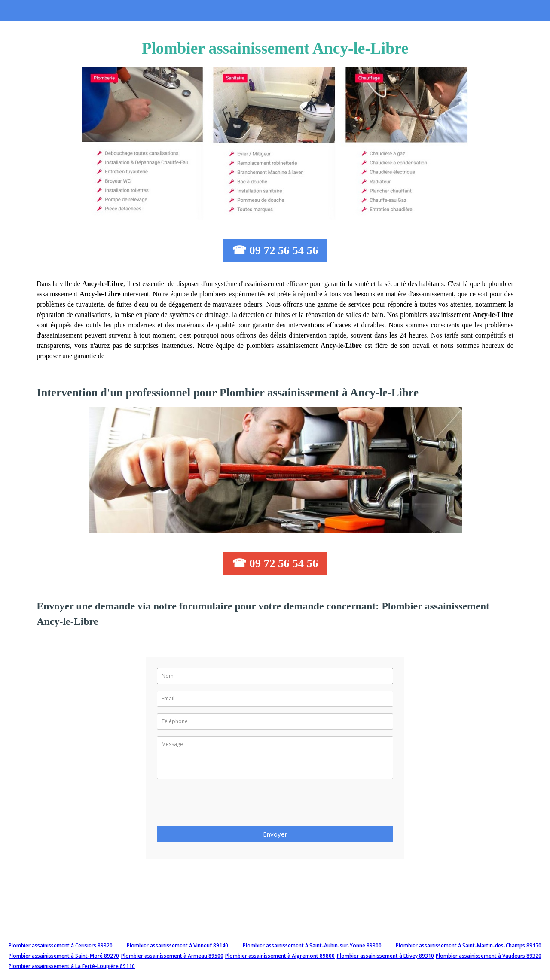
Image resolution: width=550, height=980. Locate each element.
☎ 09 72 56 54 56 (275, 250)
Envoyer (275, 834)
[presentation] (222, 805)
